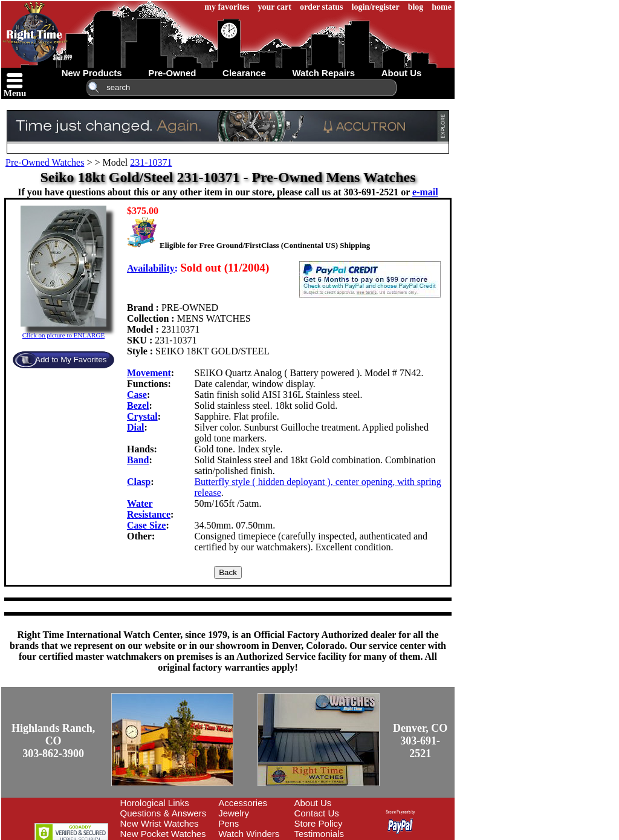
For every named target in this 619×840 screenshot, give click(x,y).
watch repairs (323, 73)
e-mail (425, 192)
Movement (149, 373)
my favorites (227, 7)
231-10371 (151, 162)
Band (138, 460)
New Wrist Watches (160, 823)
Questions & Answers (164, 813)
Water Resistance (149, 509)
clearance (244, 73)
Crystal (142, 416)
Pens (228, 823)
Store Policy (319, 823)
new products (92, 73)
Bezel (138, 405)
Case (137, 395)
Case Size (146, 525)
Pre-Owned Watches (45, 162)
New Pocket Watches (163, 834)
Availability (151, 268)
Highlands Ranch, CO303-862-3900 (53, 741)
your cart (275, 7)
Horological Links (155, 803)
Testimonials (319, 834)
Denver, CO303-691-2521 (420, 741)
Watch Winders (249, 834)
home (442, 7)
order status (322, 7)
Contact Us (317, 813)
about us (402, 73)
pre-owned (172, 73)
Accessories (243, 803)
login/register (376, 7)
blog (416, 7)
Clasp (139, 482)
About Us (313, 803)
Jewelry (234, 813)
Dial (135, 427)
